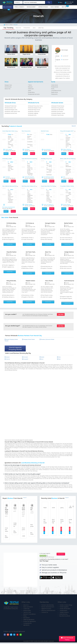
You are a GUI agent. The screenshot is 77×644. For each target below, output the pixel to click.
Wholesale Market (31, 7)
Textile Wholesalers (65, 610)
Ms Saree (8, 177)
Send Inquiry (13, 154)
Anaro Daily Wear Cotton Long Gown (12, 131)
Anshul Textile (9, 149)
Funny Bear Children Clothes (68, 186)
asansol (7, 358)
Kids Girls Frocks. (45, 131)
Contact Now (10, 244)
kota (59, 358)
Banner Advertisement (48, 608)
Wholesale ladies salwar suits (13, 111)
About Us (26, 606)
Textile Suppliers (64, 608)
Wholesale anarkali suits (11, 113)
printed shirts (29, 28)
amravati (25, 358)
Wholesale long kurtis (34, 111)
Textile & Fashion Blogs (66, 606)
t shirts (30, 85)
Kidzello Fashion (29, 204)
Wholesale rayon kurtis (34, 110)
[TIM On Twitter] (11, 636)
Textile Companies (55, 7)
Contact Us (45, 614)
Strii (64, 177)
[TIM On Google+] (8, 636)
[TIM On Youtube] (17, 636)
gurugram (25, 360)
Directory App (65, 6)
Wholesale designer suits (11, 110)
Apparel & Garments (19, 7)
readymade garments (34, 94)
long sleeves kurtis (57, 91)
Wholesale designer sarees (59, 113)
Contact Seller (6, 154)
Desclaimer (27, 619)
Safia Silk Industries (30, 177)
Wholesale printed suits (11, 106)
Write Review (61, 555)
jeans (38, 28)
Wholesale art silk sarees (58, 110)
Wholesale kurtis (32, 115)
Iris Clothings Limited (49, 177)
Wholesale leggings (33, 113)
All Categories (8, 7)
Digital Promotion (46, 610)
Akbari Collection (67, 149)
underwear (31, 89)
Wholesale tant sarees (57, 111)
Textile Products (64, 614)
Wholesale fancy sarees (58, 108)
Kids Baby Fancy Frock (47, 158)
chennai (7, 360)
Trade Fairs (26, 610)
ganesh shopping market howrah (12, 341)
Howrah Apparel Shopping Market (15, 350)
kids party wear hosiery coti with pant (32, 186)
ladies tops (47, 28)
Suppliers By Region (43, 7)
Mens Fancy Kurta (27, 131)
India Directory (64, 616)
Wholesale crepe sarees (58, 115)
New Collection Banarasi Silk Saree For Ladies (15, 186)
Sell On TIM (7, 10)
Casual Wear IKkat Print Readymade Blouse (53, 186)
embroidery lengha (8, 158)
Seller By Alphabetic (29, 621)
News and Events (28, 608)
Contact (44, 535)
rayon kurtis (55, 92)
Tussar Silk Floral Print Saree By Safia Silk (33, 158)
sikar (59, 360)
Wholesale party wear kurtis (36, 106)
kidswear (30, 87)
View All (73, 126)
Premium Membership (48, 606)
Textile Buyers (63, 612)
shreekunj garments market (46, 341)
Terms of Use (27, 614)
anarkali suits (8, 87)
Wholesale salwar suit (11, 108)
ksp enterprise (48, 149)
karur (42, 360)
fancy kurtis (55, 94)
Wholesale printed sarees (58, 106)
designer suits (8, 85)
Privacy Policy (27, 612)
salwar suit (19, 28)
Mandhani (27, 149)
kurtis (53, 89)
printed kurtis (55, 87)
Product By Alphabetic (30, 623)
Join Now (61, 315)
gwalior (42, 358)
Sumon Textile (67, 204)
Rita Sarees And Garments (9, 207)
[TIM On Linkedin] (14, 636)
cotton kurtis (55, 85)
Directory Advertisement (48, 612)
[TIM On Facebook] (5, 636)
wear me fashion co (49, 204)
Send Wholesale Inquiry (67, 639)
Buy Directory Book (65, 617)
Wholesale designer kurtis (35, 108)
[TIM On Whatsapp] (21, 636)
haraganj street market (29, 340)
